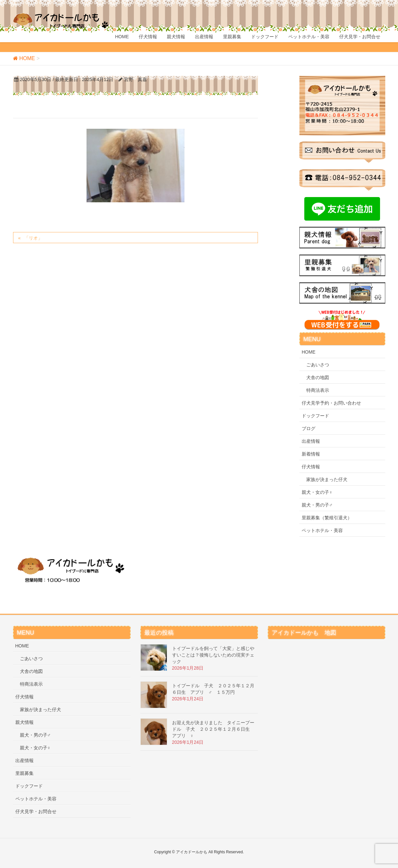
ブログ (309, 428)
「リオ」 (33, 238)
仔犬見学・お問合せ (36, 811)
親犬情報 (24, 722)
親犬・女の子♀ (317, 492)
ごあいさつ (318, 365)
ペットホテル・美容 (322, 530)
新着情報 (311, 454)
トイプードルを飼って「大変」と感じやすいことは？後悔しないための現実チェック (213, 655)
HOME (309, 352)
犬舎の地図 (318, 377)
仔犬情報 (311, 467)
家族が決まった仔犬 (327, 479)
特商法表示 (318, 390)
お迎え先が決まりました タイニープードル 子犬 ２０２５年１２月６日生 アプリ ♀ (213, 729)
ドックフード (315, 416)
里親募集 (24, 773)
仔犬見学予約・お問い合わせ (331, 403)
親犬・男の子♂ (317, 505)
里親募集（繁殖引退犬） (327, 518)
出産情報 (311, 441)
